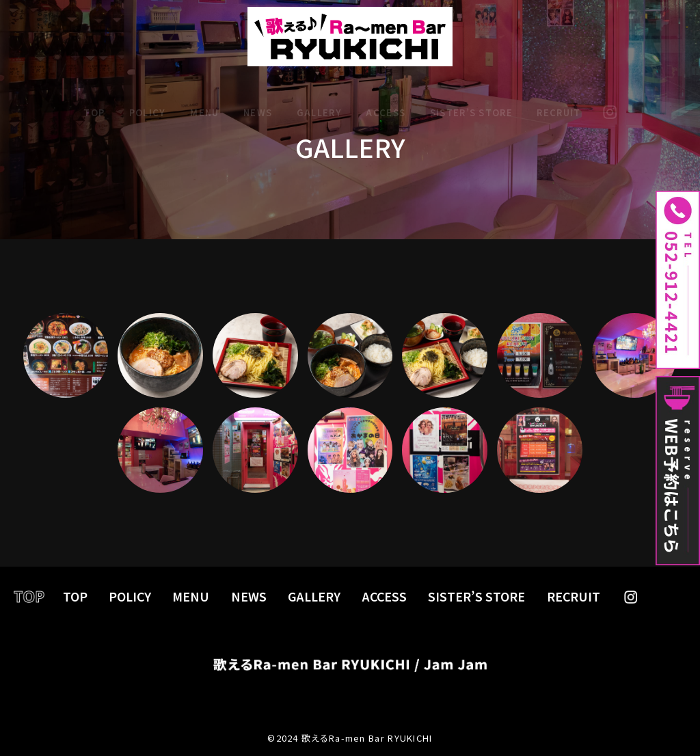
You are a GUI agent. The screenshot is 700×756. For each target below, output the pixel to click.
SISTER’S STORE (471, 102)
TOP (94, 102)
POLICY (148, 102)
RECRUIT (558, 102)
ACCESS (386, 102)
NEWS (258, 102)
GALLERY (319, 102)
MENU (204, 102)
